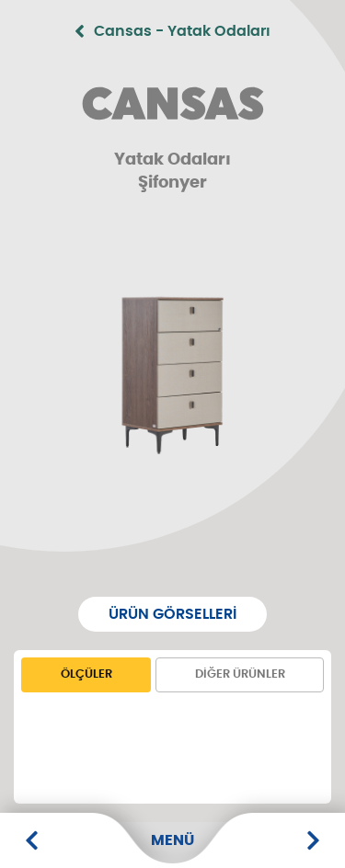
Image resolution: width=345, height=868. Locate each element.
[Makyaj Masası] (32, 840)
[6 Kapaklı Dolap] (313, 840)
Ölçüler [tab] (86, 674)
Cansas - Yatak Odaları (172, 31)
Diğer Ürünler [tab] (240, 674)
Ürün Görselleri (172, 614)
